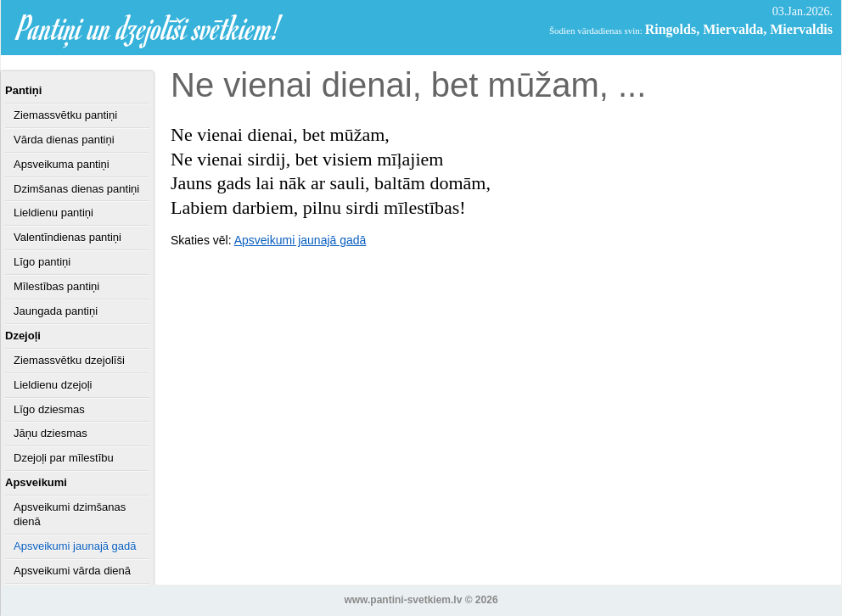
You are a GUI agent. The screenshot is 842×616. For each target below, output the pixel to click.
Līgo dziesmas (49, 409)
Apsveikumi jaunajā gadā (75, 546)
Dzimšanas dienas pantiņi (76, 189)
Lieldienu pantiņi (53, 213)
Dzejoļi (23, 336)
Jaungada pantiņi (56, 311)
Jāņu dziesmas (51, 433)
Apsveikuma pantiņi (62, 164)
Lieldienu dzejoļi (53, 385)
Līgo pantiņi (42, 262)
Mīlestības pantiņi (56, 286)
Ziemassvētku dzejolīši (69, 360)
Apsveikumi (36, 482)
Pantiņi (23, 90)
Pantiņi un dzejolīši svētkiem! (149, 28)
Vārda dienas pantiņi (64, 140)
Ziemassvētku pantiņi (65, 115)
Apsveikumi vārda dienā (72, 571)
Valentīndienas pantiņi (67, 237)
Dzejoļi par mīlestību (64, 458)
